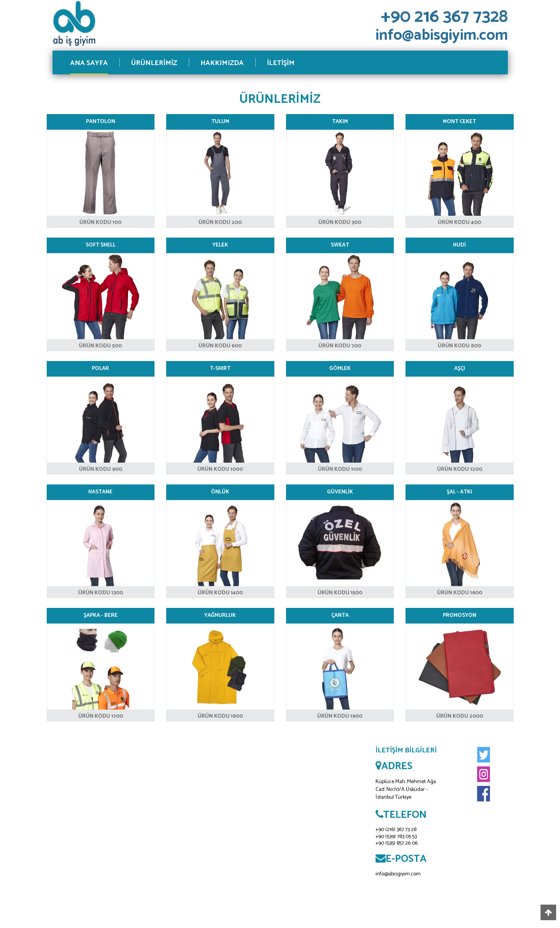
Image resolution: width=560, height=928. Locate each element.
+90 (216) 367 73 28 (396, 830)
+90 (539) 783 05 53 (396, 837)
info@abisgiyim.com (398, 874)
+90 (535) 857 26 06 (397, 843)
